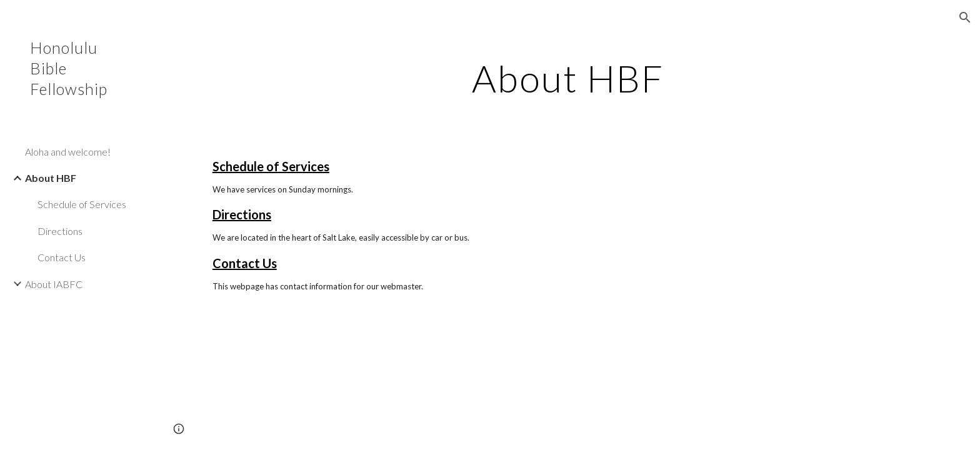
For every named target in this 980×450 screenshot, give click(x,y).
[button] (965, 17)
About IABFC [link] (54, 284)
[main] (568, 78)
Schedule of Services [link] (82, 204)
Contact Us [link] (62, 257)
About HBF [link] (51, 178)
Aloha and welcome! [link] (68, 152)
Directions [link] (60, 231)
